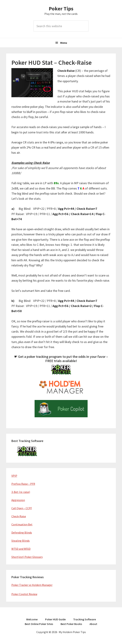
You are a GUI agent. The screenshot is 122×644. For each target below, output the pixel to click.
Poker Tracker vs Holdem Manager (32, 585)
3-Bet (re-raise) (21, 492)
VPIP (14, 476)
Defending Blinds (22, 532)
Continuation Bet (22, 524)
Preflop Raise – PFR (23, 484)
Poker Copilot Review (24, 594)
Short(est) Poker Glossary (27, 557)
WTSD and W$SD (21, 549)
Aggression (18, 500)
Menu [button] (64, 43)
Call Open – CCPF (22, 508)
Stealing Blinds (21, 541)
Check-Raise (19, 516)
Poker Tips (61, 8)
